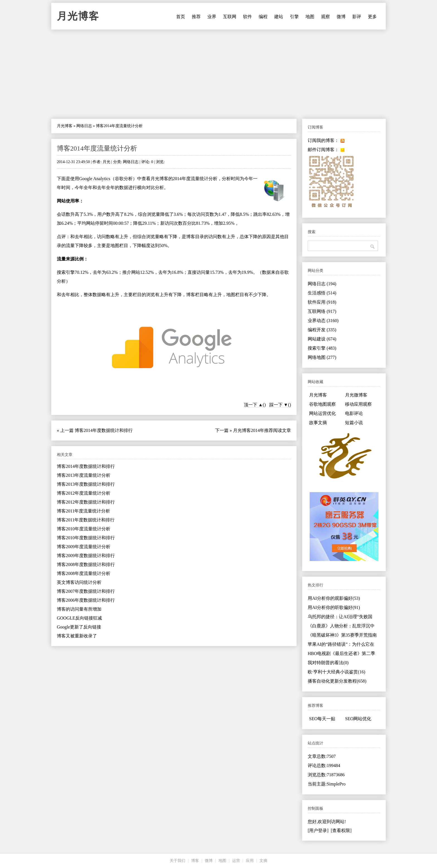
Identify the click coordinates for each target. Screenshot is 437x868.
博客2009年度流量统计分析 (84, 547)
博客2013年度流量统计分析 (84, 475)
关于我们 (178, 861)
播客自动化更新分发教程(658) (337, 681)
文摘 (263, 861)
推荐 (196, 17)
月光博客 (78, 16)
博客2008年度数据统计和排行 (86, 564)
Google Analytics (95, 179)
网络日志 (84, 126)
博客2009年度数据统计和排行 (86, 556)
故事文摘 (318, 423)
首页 (181, 17)
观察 (326, 17)
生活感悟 (322, 293)
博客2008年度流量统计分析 (84, 573)
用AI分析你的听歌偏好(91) (334, 607)
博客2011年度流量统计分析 (83, 511)
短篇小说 (354, 423)
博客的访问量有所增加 (79, 609)
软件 (247, 17)
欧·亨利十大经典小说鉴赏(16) (337, 672)
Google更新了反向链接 (79, 627)
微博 (341, 17)
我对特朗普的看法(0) (328, 663)
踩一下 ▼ (279, 405)
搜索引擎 (322, 348)
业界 (212, 17)
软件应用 (322, 302)
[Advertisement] (219, 74)
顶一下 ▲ (253, 405)
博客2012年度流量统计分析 (84, 493)
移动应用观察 (358, 404)
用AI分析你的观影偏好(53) (334, 598)
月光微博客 (356, 395)
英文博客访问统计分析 (79, 582)
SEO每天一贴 (322, 719)
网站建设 (322, 339)
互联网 (230, 17)
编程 (263, 17)
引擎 (294, 17)
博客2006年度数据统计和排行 (86, 600)
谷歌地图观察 (322, 404)
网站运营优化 (322, 413)
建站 (279, 17)
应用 (250, 861)
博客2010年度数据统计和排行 (86, 538)
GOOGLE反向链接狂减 (79, 618)
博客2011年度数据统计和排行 (86, 520)
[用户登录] (318, 830)
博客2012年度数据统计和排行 (86, 502)
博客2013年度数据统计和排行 (86, 484)
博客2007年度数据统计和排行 (86, 591)
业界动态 (323, 321)
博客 (195, 861)
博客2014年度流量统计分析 (97, 148)
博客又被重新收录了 (77, 636)
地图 (310, 17)
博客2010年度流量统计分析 (84, 529)
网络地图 (322, 357)
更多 (372, 17)
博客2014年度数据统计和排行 (104, 430)
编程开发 (322, 330)
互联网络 (322, 311)
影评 (357, 17)
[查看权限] (341, 830)
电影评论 (354, 413)
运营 (236, 861)
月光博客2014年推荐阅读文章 (262, 430)
